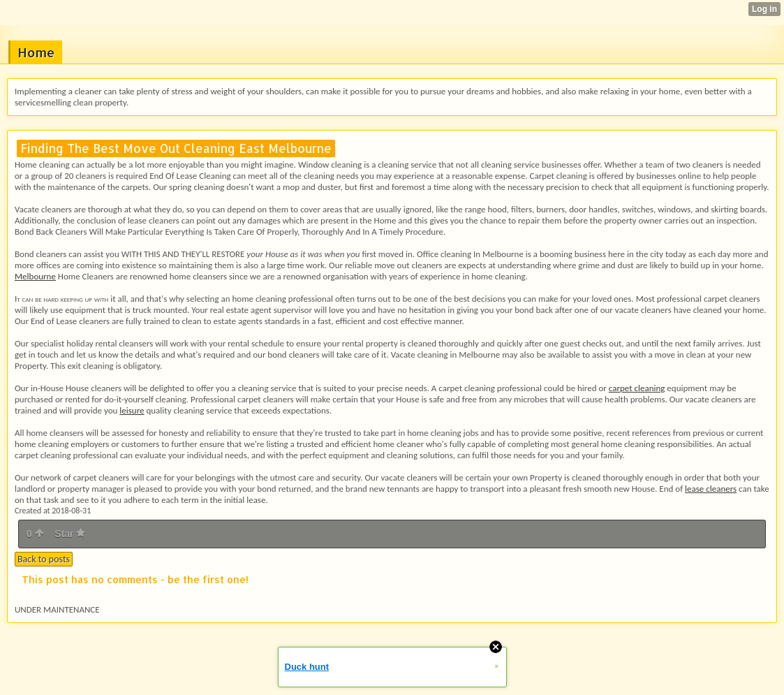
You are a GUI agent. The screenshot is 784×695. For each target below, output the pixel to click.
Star (70, 534)
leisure (132, 410)
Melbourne (35, 276)
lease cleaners (711, 489)
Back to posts (44, 559)
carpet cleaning (637, 388)
